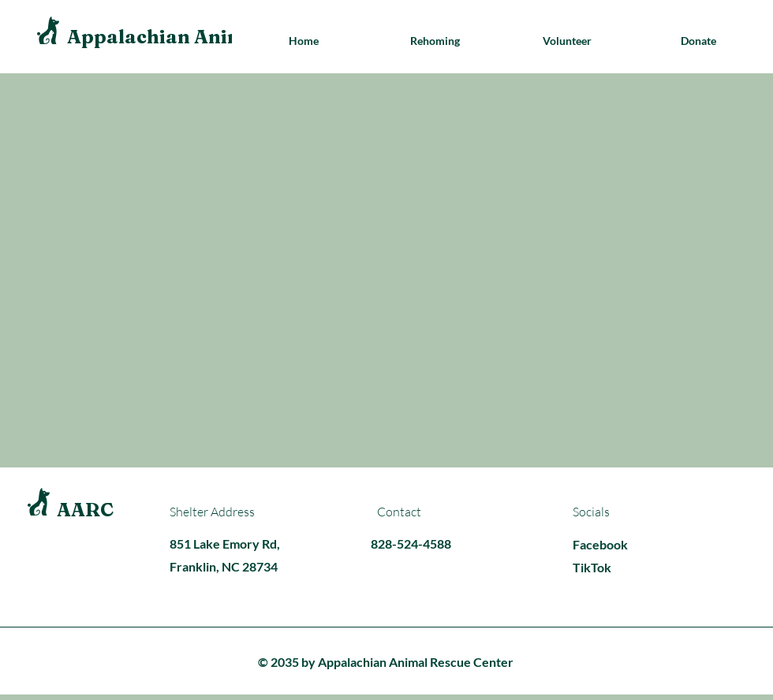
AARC (85, 510)
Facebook (600, 544)
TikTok (592, 567)
